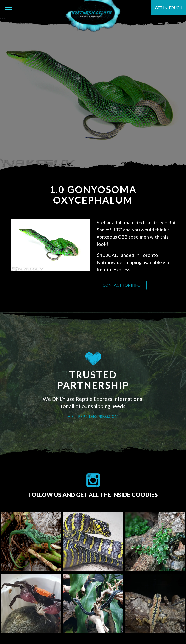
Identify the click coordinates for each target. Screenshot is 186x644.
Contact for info (122, 285)
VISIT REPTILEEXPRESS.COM (93, 416)
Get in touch (169, 8)
